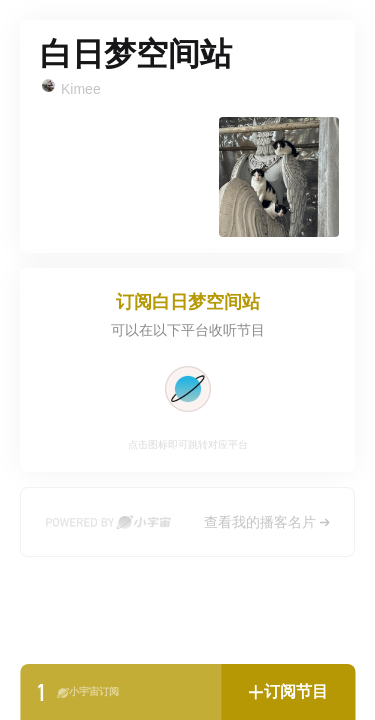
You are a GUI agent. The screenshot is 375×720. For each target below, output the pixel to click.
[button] (288, 692)
